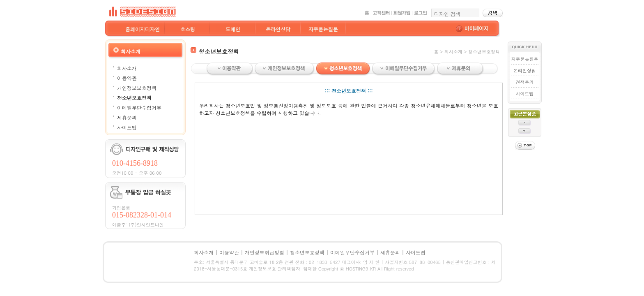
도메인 (233, 29)
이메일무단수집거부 (139, 108)
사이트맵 (127, 127)
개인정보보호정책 (137, 88)
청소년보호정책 (134, 98)
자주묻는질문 (323, 29)
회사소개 (127, 68)
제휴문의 (127, 117)
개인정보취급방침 (264, 252)
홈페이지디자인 (143, 29)
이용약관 (127, 78)
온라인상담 (278, 29)
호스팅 (188, 29)
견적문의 (525, 82)
